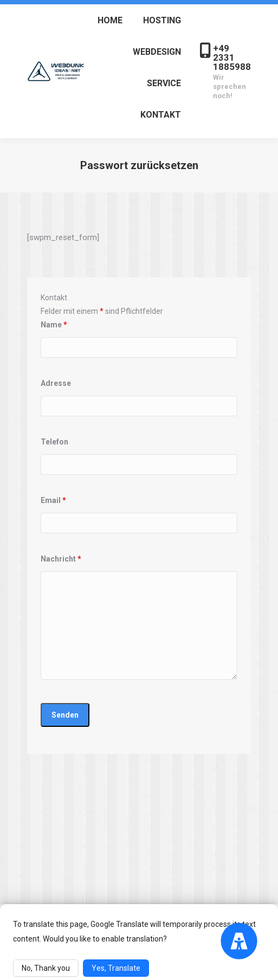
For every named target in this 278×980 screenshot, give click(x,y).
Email (53, 500)
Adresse (56, 383)
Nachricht (61, 559)
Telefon (54, 442)
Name (54, 325)
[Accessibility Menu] (239, 941)
